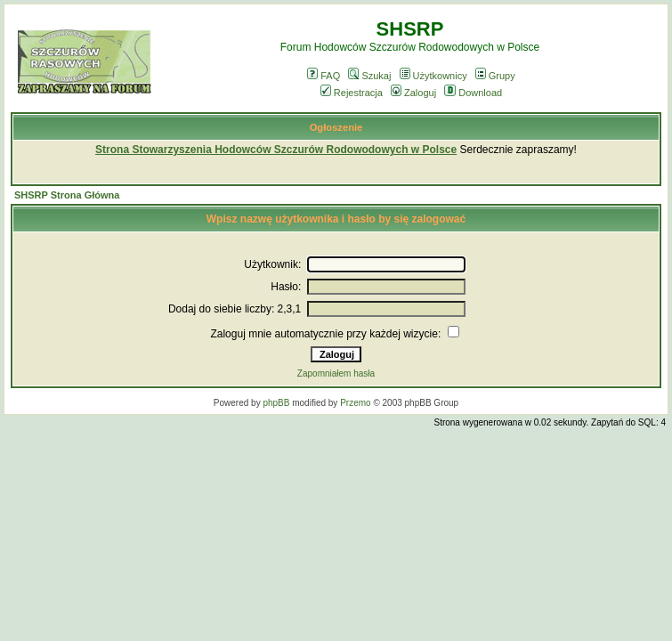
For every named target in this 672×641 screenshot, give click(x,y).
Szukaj (369, 76)
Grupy (495, 76)
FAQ (324, 76)
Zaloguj (413, 93)
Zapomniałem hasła (336, 373)
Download (473, 93)
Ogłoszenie (336, 127)
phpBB (276, 403)
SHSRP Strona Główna (67, 195)
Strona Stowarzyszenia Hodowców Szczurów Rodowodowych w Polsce (276, 150)
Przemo (355, 403)
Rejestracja (352, 93)
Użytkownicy (433, 76)
